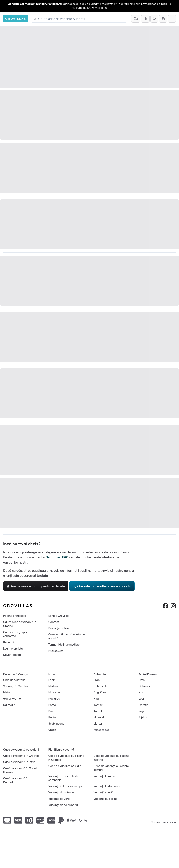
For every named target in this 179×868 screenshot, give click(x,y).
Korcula (98, 711)
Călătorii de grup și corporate (15, 634)
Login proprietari (14, 648)
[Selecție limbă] (163, 19)
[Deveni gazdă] (145, 19)
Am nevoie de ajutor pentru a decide (36, 586)
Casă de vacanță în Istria (19, 762)
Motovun (54, 692)
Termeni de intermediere (64, 645)
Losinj (142, 699)
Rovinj (52, 717)
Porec (52, 705)
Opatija (143, 705)
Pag (141, 711)
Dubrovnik (100, 686)
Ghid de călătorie (14, 680)
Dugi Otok (100, 692)
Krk (141, 692)
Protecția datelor (59, 628)
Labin (52, 680)
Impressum (56, 651)
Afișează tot (101, 730)
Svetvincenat (57, 724)
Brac (97, 680)
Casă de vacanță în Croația (21, 756)
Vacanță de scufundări (63, 805)
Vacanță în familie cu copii (65, 786)
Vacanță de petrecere (62, 792)
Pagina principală (15, 616)
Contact (54, 622)
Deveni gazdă (12, 655)
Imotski (98, 705)
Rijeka (143, 717)
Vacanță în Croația (15, 686)
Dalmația (9, 705)
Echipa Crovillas (59, 616)
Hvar (97, 699)
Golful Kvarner (12, 699)
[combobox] (81, 19)
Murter (98, 724)
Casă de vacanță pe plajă (65, 766)
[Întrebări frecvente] (136, 19)
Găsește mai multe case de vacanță (102, 586)
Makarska (100, 717)
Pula (51, 711)
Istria (6, 692)
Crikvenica (145, 686)
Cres (142, 680)
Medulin (54, 686)
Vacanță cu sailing (106, 799)
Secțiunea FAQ (57, 557)
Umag (52, 730)
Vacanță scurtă (104, 792)
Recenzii (9, 642)
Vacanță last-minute (107, 786)
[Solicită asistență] (154, 19)
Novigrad (54, 699)
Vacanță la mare (104, 776)
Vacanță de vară (59, 799)
